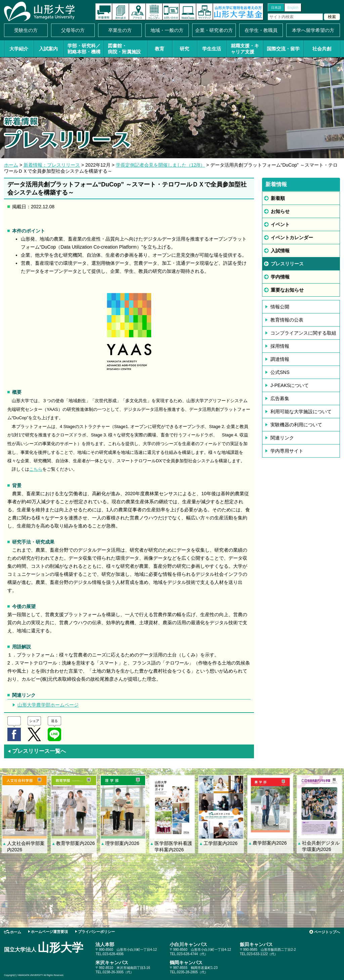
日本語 (276, 8)
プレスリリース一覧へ (37, 751)
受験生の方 (26, 30)
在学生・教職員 (261, 30)
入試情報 (280, 251)
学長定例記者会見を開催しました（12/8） (160, 165)
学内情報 (280, 277)
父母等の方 (73, 30)
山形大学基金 (238, 12)
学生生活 (212, 49)
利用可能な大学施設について (301, 412)
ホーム (11, 165)
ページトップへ (327, 932)
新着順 (278, 198)
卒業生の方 (120, 30)
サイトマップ (205, 12)
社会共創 (322, 49)
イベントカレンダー (154, 12)
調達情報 (280, 359)
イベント (280, 224)
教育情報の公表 (287, 320)
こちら (36, 469)
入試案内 (48, 49)
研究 (184, 49)
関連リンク (282, 438)
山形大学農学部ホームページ (48, 705)
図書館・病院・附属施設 (124, 49)
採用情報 (280, 346)
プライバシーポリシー (96, 932)
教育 (160, 49)
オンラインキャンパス (188, 12)
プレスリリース (287, 264)
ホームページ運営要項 (49, 932)
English (293, 8)
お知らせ (280, 211)
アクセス (137, 12)
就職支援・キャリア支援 (245, 49)
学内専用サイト (287, 451)
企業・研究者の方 (214, 30)
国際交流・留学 (283, 49)
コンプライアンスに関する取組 (303, 333)
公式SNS (280, 372)
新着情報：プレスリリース (52, 165)
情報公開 (280, 307)
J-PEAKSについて (290, 385)
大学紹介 (19, 49)
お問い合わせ (171, 12)
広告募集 (280, 398)
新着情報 (104, 12)
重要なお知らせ (287, 290)
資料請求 (121, 12)
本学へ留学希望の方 (313, 30)
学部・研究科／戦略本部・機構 (84, 49)
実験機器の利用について (296, 425)
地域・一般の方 (167, 30)
